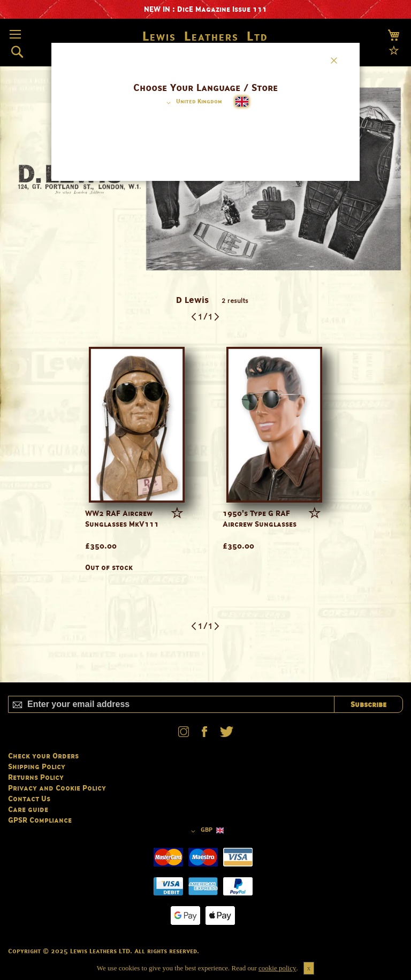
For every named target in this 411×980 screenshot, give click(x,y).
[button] (192, 103)
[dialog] (205, 490)
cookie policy (277, 968)
